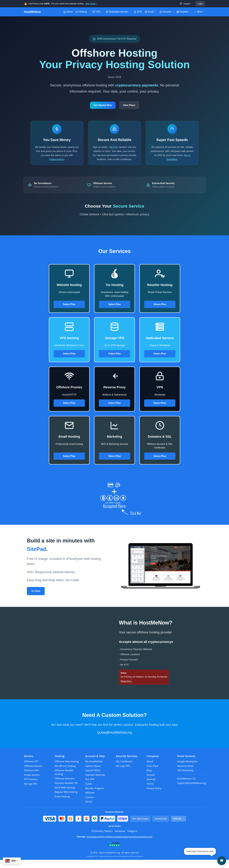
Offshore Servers (33, 774)
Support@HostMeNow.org (192, 791)
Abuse (89, 810)
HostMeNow (32, 12)
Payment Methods (95, 783)
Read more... (127, 689)
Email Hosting (62, 805)
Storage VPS (30, 792)
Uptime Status (93, 774)
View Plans (132, 106)
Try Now (36, 599)
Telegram (132, 839)
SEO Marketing (185, 779)
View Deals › (91, 4)
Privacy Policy (154, 796)
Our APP (90, 788)
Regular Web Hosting (66, 800)
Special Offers (93, 779)
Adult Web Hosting (65, 796)
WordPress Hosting (65, 774)
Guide (89, 792)
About (150, 770)
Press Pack (152, 774)
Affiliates (90, 801)
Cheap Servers (32, 783)
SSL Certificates (124, 770)
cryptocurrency (57, 162)
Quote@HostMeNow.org (115, 741)
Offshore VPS (31, 770)
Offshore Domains (65, 787)
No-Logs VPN (123, 774)
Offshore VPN (31, 779)
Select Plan (69, 312)
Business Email (185, 774)
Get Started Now (100, 106)
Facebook (120, 839)
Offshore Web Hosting (67, 770)
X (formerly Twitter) (102, 839)
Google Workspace (187, 770)
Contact (89, 805)
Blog (149, 779)
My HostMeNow (94, 770)
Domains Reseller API (66, 791)
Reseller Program (95, 796)
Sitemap (151, 788)
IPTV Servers (31, 788)
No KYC (116, 150)
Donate (151, 783)
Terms (150, 792)
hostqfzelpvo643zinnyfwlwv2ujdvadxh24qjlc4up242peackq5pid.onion (119, 845)
